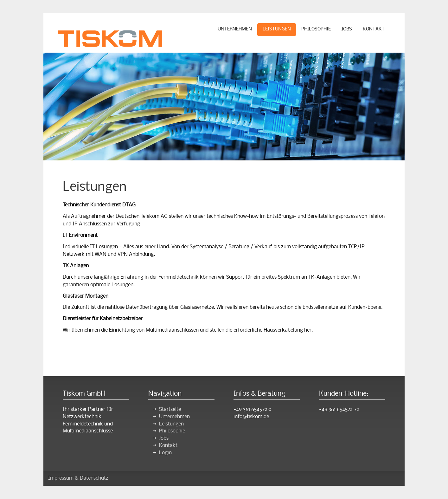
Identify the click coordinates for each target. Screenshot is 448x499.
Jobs (347, 29)
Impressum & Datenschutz (78, 478)
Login (165, 453)
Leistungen (277, 29)
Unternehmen (235, 29)
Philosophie (316, 29)
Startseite (170, 409)
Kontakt (374, 29)
